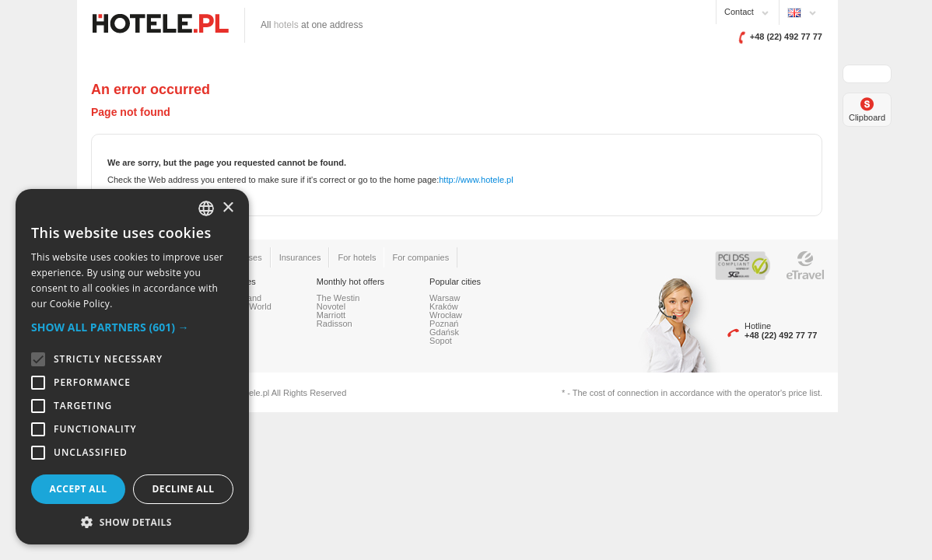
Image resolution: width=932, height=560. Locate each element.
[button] (132, 327)
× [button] (228, 208)
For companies (420, 257)
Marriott (331, 315)
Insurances (300, 257)
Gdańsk (444, 332)
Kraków (444, 306)
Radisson (335, 324)
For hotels (357, 257)
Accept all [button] (79, 489)
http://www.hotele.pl (476, 180)
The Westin (338, 298)
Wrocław (446, 315)
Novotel (331, 306)
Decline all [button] (184, 489)
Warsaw (445, 298)
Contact (739, 12)
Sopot (441, 341)
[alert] (132, 367)
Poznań (444, 324)
